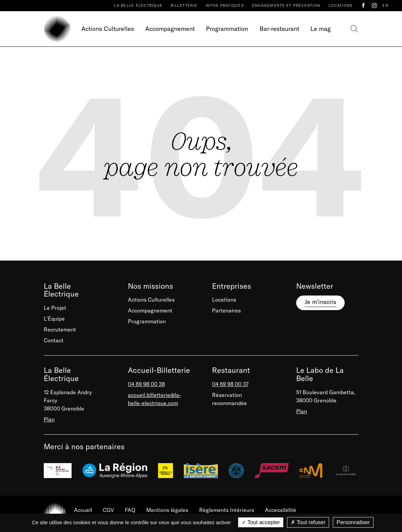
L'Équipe (54, 319)
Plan (49, 419)
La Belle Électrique (138, 5)
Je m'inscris (320, 302)
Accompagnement (170, 29)
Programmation (227, 29)
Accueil (83, 510)
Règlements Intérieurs (227, 510)
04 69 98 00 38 (146, 384)
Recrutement (60, 329)
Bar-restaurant (279, 29)
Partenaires (226, 310)
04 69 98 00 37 (230, 384)
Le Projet (55, 308)
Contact (54, 340)
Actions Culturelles (108, 29)
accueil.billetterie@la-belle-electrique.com (155, 399)
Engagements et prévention (286, 5)
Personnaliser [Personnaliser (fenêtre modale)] (353, 522)
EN (385, 5)
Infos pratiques (225, 5)
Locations (340, 5)
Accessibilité (281, 510)
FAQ (130, 510)
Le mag (321, 29)
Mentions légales (167, 510)
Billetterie (184, 5)
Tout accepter (261, 522)
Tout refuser (308, 522)
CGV (108, 510)
